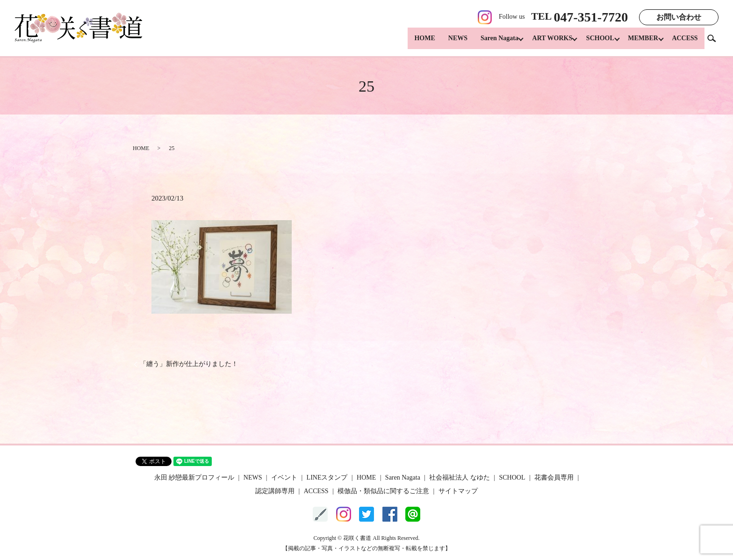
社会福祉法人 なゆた (460, 477)
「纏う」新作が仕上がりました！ (189, 364)
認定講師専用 (275, 491)
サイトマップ (458, 491)
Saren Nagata (489, 42)
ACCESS (685, 42)
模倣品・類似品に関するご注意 (383, 491)
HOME (415, 42)
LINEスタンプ (327, 477)
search (715, 42)
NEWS (448, 42)
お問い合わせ (679, 17)
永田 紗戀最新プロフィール (194, 477)
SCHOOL (595, 42)
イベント (284, 477)
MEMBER (641, 42)
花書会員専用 (554, 477)
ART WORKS (545, 42)
